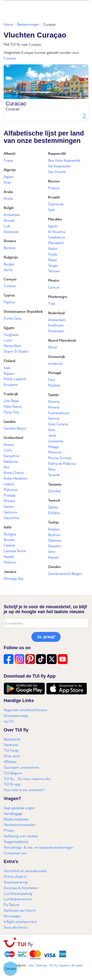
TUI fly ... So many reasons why (27, 779)
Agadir (53, 226)
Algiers (9, 176)
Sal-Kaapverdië (59, 166)
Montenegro (58, 296)
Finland (9, 361)
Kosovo (54, 181)
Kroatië (54, 197)
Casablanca (56, 237)
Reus (52, 469)
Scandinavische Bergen (65, 573)
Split (51, 210)
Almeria (54, 407)
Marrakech (56, 243)
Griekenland (13, 437)
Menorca (55, 452)
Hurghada (11, 334)
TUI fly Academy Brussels (66, 965)
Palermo (10, 562)
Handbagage (13, 813)
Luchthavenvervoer (18, 899)
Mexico (54, 280)
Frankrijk (11, 394)
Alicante (54, 401)
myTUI (9, 721)
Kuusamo (11, 384)
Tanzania (55, 484)
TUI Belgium (13, 773)
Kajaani (9, 373)
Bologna (10, 534)
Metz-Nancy (13, 406)
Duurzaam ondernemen (21, 767)
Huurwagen (12, 916)
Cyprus (9, 295)
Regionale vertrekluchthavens (25, 710)
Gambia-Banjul (15, 428)
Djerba (53, 507)
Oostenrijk (57, 356)
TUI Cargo (11, 750)
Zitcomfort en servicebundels (25, 871)
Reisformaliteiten (16, 819)
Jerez (52, 435)
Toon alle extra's (16, 927)
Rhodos (9, 501)
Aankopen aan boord (20, 910)
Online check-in (15, 876)
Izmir (52, 551)
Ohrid (52, 347)
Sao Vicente (57, 172)
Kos (6, 467)
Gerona (54, 418)
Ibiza (52, 430)
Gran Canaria (58, 424)
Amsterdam (57, 320)
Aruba (8, 192)
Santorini (10, 512)
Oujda (53, 254)
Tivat (52, 303)
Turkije (54, 522)
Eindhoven (56, 325)
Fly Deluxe (11, 904)
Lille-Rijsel (11, 401)
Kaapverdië (57, 153)
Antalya (54, 529)
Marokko (55, 219)
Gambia (10, 421)
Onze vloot (12, 756)
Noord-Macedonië (62, 340)
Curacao (10, 58)
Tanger (53, 265)
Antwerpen (12, 215)
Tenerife (54, 475)
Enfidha (54, 513)
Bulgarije (11, 257)
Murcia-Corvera (60, 458)
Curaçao (10, 279)
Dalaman (55, 540)
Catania (9, 545)
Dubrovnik (56, 204)
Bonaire (10, 241)
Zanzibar (54, 491)
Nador (53, 248)
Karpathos (11, 456)
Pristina (54, 188)
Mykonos (11, 490)
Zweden (54, 567)
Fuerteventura (59, 413)
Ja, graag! (46, 637)
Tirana (8, 160)
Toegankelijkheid (16, 842)
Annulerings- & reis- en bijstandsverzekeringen (38, 847)
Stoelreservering (16, 882)
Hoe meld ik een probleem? (24, 790)
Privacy (9, 830)
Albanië (10, 153)
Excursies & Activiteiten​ (21, 888)
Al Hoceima (57, 232)
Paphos (9, 302)
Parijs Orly (11, 412)
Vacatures (11, 745)
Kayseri (53, 557)
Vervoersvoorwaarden (20, 824)
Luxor (8, 340)
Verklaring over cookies (21, 836)
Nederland (56, 313)
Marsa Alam (13, 346)
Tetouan (54, 271)
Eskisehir (55, 546)
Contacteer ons (15, 853)
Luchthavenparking (18, 893)
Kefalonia (11, 461)
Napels (9, 556)
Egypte (9, 328)
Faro (52, 379)
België (9, 208)
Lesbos (9, 484)
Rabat (53, 260)
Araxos (9, 444)
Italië (8, 527)
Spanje (53, 394)
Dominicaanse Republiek (23, 311)
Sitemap (41, 965)
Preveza (9, 495)
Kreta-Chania (14, 472)
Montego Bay (14, 578)
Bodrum (54, 535)
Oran (7, 182)
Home (8, 24)
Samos (9, 506)
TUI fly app (12, 784)
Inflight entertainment (20, 921)
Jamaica (10, 571)
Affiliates (10, 762)
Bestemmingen (28, 24)
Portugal (55, 372)
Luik (7, 226)
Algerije (10, 170)
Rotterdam (56, 331)
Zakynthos (12, 518)
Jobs (31, 965)
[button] (10, 968)
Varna (8, 270)
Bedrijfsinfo (12, 739)
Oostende (11, 232)
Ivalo (7, 368)
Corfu (8, 450)
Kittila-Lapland (15, 379)
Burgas (9, 264)
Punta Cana (13, 318)
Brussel (9, 220)
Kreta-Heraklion (16, 478)
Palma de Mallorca (62, 463)
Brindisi (9, 540)
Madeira (54, 385)
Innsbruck (55, 363)
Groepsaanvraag (16, 715)
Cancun (54, 287)
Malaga (53, 447)
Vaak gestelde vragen (19, 808)
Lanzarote (56, 441)
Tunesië (54, 500)
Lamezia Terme (15, 551)
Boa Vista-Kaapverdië (64, 160)
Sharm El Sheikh (16, 351)
